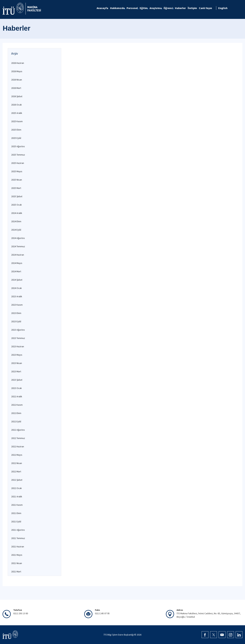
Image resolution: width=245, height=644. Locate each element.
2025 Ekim (16, 130)
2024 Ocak (17, 288)
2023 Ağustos (18, 330)
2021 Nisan (17, 563)
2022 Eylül (16, 421)
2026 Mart (16, 88)
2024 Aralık (17, 213)
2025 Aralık (17, 113)
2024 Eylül (16, 230)
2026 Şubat (17, 96)
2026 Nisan (17, 80)
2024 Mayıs (17, 263)
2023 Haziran (18, 346)
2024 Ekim (16, 221)
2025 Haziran (18, 163)
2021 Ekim (16, 513)
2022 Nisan (17, 463)
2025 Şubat (17, 196)
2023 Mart (16, 371)
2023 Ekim (16, 313)
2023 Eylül (16, 321)
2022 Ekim (16, 413)
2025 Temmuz (18, 155)
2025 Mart (16, 188)
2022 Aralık (17, 396)
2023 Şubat (17, 380)
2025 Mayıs (17, 171)
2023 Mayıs (17, 355)
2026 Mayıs (17, 71)
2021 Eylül (16, 521)
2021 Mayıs (17, 555)
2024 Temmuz (18, 246)
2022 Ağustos (18, 430)
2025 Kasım (17, 121)
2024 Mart (16, 271)
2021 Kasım (17, 505)
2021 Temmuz (18, 538)
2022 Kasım (17, 405)
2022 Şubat (17, 480)
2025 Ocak (17, 205)
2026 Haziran (18, 63)
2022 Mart (16, 471)
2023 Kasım (17, 305)
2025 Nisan (17, 180)
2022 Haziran (18, 446)
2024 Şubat (17, 280)
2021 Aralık (17, 496)
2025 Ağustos (18, 146)
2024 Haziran (18, 255)
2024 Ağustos (18, 238)
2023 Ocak (17, 388)
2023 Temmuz (18, 338)
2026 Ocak (17, 105)
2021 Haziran (18, 547)
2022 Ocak (17, 488)
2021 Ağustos (18, 530)
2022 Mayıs (17, 455)
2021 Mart (16, 572)
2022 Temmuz (18, 438)
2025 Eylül (16, 138)
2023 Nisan (17, 363)
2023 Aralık (17, 296)
